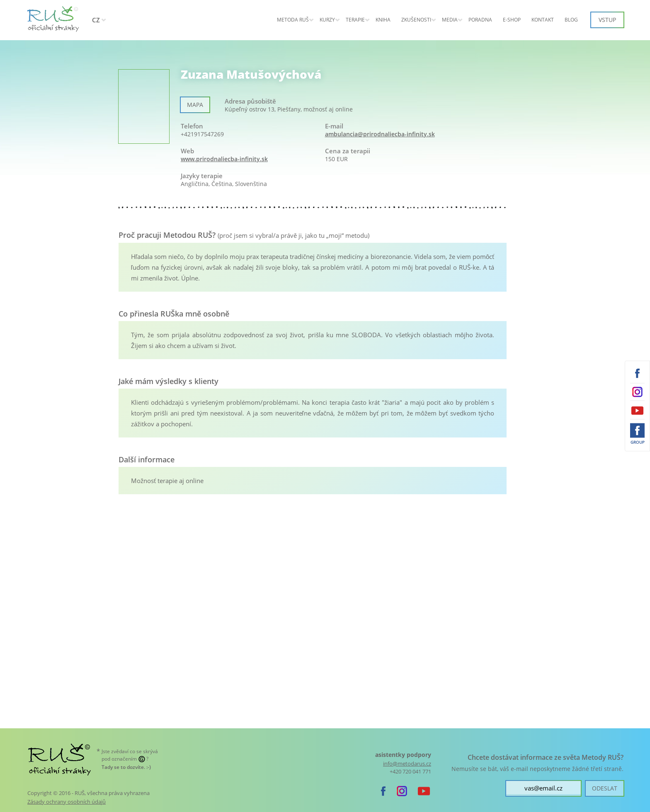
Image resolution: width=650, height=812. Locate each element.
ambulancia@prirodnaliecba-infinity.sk (380, 134)
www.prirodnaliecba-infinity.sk (224, 159)
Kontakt (543, 20)
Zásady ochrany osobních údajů (67, 802)
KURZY (327, 20)
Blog (571, 20)
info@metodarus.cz (407, 764)
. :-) (126, 767)
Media (450, 20)
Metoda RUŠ (293, 20)
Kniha (383, 20)
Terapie (355, 20)
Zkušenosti (416, 20)
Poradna (480, 20)
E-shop (512, 20)
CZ (96, 20)
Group (638, 442)
